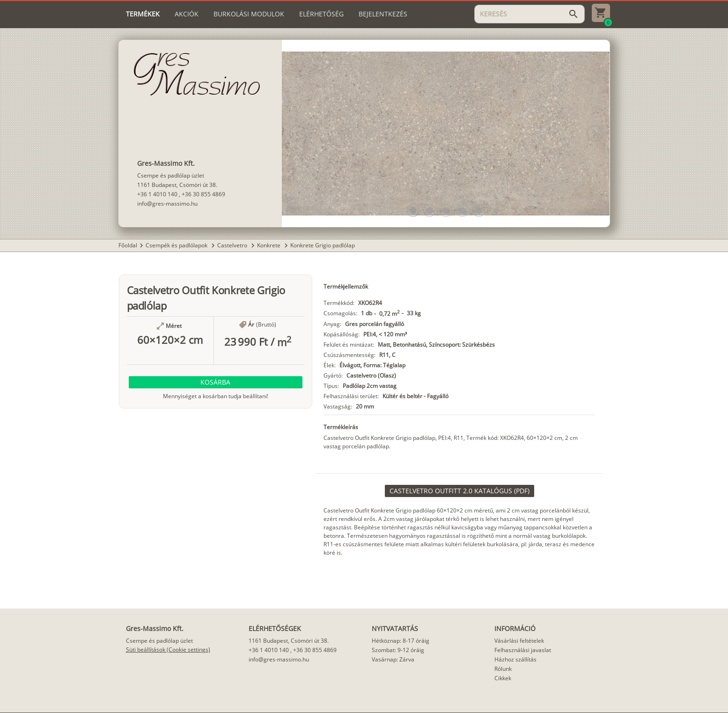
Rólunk (503, 669)
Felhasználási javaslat (523, 650)
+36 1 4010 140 (157, 194)
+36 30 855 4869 (203, 194)
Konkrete (269, 245)
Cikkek (503, 678)
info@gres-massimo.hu (167, 204)
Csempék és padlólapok (177, 245)
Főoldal (128, 245)
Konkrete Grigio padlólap (323, 245)
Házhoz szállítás (515, 659)
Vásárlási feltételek (519, 641)
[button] (413, 211)
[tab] (143, 14)
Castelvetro (233, 245)
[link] (460, 491)
